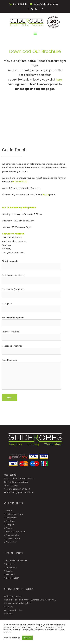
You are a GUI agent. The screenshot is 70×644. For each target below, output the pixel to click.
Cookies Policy (13, 539)
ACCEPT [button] (27, 638)
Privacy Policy (12, 535)
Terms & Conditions (16, 532)
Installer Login (12, 578)
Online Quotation (14, 514)
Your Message (32, 374)
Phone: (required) (32, 334)
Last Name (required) (32, 292)
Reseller (10, 571)
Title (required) (32, 264)
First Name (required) (32, 278)
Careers (10, 528)
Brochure (10, 521)
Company (32, 306)
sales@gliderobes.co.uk (46, 4)
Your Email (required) (32, 320)
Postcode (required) (32, 349)
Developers (11, 568)
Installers (10, 564)
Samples (10, 525)
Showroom (11, 518)
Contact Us (11, 542)
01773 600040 (20, 4)
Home (9, 511)
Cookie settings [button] (12, 638)
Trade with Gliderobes (16, 560)
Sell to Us (10, 574)
